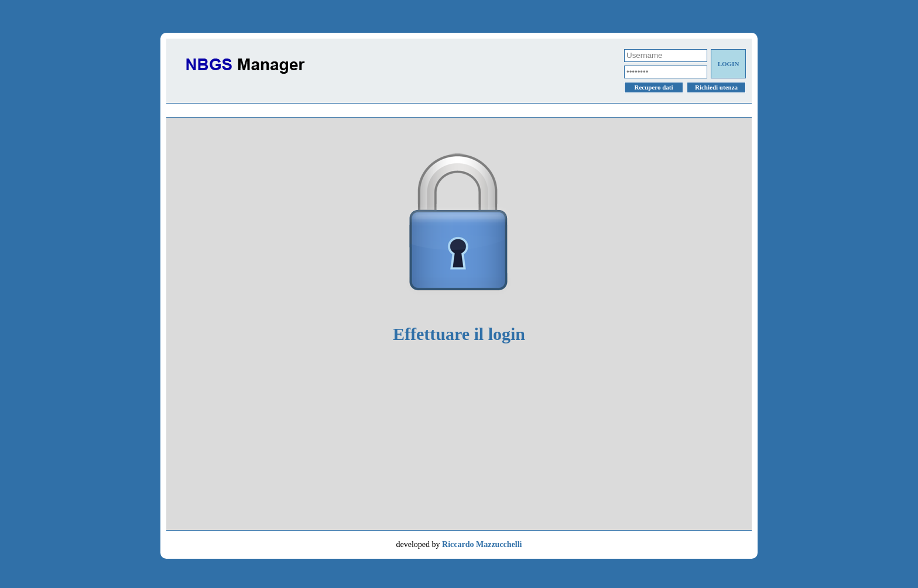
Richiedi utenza (716, 87)
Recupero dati (653, 87)
